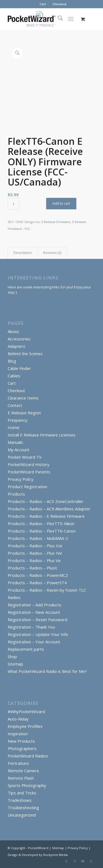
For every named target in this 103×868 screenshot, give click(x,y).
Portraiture (18, 763)
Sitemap (15, 664)
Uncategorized (22, 815)
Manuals (15, 442)
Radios (14, 597)
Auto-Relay (18, 719)
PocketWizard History (29, 464)
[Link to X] (66, 861)
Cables (14, 376)
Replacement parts (26, 649)
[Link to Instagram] (91, 861)
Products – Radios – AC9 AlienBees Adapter (49, 509)
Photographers (22, 748)
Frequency (18, 420)
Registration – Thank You (31, 627)
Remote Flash (21, 778)
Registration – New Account (34, 612)
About (13, 331)
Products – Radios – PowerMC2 (38, 575)
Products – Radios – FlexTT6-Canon (42, 531)
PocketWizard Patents (29, 472)
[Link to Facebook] (75, 861)
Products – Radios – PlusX (32, 568)
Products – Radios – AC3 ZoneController (46, 501)
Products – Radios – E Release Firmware (46, 516)
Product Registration (27, 487)
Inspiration (18, 734)
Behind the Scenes (25, 354)
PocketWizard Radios (28, 756)
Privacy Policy (21, 479)
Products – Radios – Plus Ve (34, 560)
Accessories (19, 339)
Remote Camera (23, 771)
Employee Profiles (25, 726)
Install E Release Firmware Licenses (42, 435)
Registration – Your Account (34, 642)
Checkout (59, 4)
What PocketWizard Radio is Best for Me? (47, 671)
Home (14, 427)
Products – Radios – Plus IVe (35, 553)
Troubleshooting (23, 808)
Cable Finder (19, 368)
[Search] (58, 19)
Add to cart (61, 203)
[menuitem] (43, 4)
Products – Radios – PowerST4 (37, 583)
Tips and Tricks (22, 793)
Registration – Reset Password (37, 620)
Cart (43, 4)
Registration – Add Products (34, 605)
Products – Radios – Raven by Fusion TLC (47, 590)
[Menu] (71, 19)
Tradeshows (20, 800)
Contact (15, 405)
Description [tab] (23, 253)
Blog (12, 361)
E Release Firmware (56, 222)
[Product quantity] (14, 204)
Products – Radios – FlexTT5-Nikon (41, 523)
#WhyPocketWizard (26, 711)
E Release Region (24, 413)
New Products (21, 741)
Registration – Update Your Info (38, 634)
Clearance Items (23, 398)
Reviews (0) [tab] (52, 253)
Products (16, 494)
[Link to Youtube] (83, 861)
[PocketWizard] (43, 19)
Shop (12, 656)
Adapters (16, 346)
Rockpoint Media (55, 855)
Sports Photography (27, 785)
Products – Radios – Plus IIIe (35, 546)
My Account (19, 450)
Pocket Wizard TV (25, 457)
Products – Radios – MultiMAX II (38, 538)
